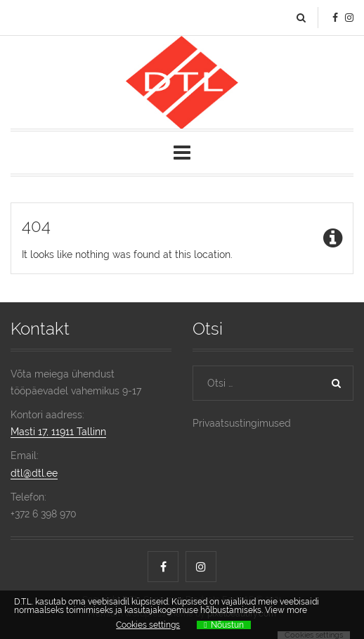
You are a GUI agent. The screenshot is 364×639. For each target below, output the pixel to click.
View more (286, 610)
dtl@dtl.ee (34, 473)
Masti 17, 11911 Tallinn (58, 432)
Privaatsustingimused (242, 423)
